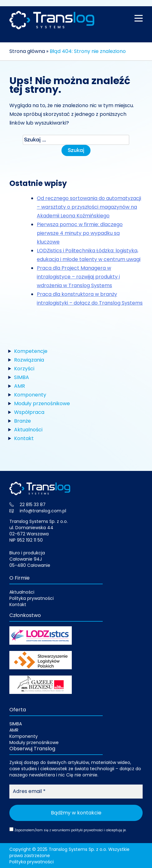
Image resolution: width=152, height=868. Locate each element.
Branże (22, 421)
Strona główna (27, 51)
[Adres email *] (76, 791)
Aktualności (28, 430)
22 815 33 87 (33, 505)
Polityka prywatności (32, 598)
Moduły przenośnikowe (42, 403)
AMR (20, 386)
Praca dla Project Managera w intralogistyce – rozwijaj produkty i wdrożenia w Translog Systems (78, 277)
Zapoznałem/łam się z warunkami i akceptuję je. (68, 830)
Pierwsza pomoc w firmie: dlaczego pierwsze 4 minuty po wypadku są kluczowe (80, 233)
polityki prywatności (87, 830)
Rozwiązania (29, 360)
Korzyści (24, 369)
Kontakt (24, 438)
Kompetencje (31, 351)
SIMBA (22, 377)
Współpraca (29, 412)
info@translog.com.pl (43, 511)
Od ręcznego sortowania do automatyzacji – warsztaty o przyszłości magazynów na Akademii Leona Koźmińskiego (89, 207)
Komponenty (30, 395)
